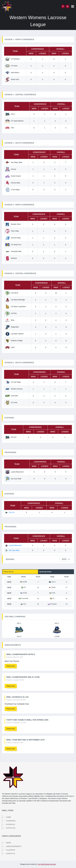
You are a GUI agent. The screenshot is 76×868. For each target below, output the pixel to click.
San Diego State (14, 162)
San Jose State (13, 479)
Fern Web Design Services (47, 864)
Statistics (11, 828)
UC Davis (11, 66)
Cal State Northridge (15, 300)
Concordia (12, 396)
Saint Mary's (12, 73)
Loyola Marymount (15, 472)
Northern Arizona (14, 389)
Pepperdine (12, 327)
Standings (11, 821)
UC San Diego (13, 382)
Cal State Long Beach (16, 307)
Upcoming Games (45, 572)
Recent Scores (8, 572)
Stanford (11, 258)
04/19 (9, 582)
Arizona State (13, 183)
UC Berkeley (12, 59)
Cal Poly (11, 313)
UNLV (10, 347)
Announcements (14, 846)
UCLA (10, 114)
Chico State (12, 231)
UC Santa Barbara (14, 121)
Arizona (11, 169)
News (8, 843)
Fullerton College (14, 341)
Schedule (11, 824)
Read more (11, 666)
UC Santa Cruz (13, 245)
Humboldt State (13, 251)
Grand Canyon (13, 176)
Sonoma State (13, 238)
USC (10, 128)
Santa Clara (12, 79)
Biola (10, 320)
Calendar (11, 850)
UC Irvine (11, 403)
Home (8, 817)
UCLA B (11, 437)
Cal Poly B (12, 293)
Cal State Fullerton (15, 334)
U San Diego (13, 190)
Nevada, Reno (13, 224)
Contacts (11, 854)
